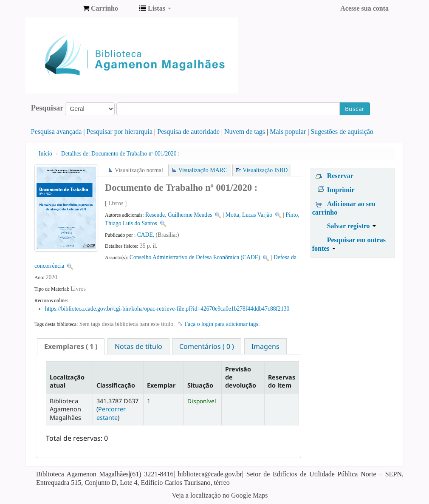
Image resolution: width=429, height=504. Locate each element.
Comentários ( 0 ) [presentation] (207, 346)
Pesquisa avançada (56, 132)
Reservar (340, 176)
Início (45, 154)
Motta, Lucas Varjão (249, 215)
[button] (100, 8)
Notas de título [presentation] (138, 346)
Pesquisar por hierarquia (120, 132)
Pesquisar (47, 108)
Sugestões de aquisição (342, 132)
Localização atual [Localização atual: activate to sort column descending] (67, 381)
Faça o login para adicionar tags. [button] (222, 324)
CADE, (147, 235)
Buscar (355, 109)
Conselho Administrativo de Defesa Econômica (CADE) (195, 257)
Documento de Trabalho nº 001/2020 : (120, 154)
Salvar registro (351, 226)
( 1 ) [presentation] (71, 346)
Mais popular (288, 132)
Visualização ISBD (265, 170)
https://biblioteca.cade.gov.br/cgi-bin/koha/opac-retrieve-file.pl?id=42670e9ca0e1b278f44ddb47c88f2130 (167, 309)
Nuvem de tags (245, 132)
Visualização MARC (203, 170)
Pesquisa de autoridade (188, 132)
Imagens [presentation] (265, 346)
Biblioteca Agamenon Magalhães (55, 8)
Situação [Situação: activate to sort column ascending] (200, 385)
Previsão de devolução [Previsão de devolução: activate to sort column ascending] (241, 377)
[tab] (71, 346)
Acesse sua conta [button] (364, 8)
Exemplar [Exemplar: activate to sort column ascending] (161, 385)
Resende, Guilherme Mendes (179, 215)
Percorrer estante (111, 413)
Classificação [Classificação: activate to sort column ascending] (116, 385)
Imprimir (341, 190)
